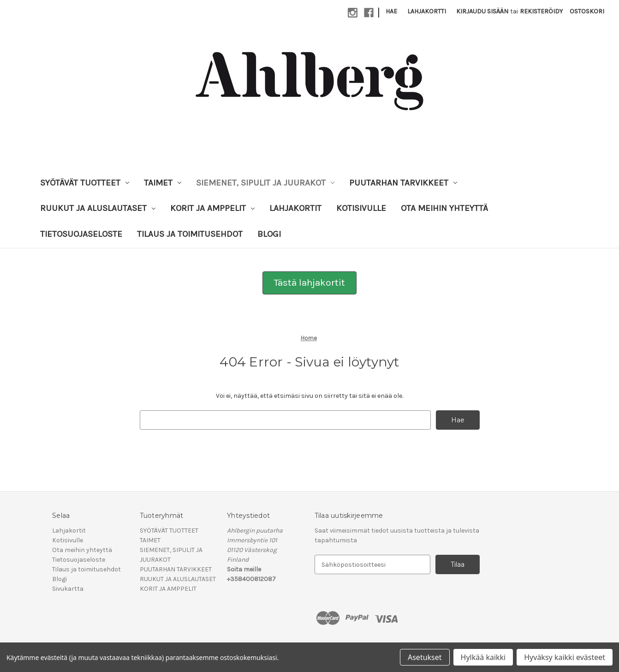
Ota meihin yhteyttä (444, 208)
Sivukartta (68, 589)
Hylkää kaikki (483, 657)
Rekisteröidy (541, 11)
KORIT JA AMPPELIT (212, 208)
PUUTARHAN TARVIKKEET (403, 183)
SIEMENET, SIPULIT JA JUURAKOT (265, 183)
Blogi (269, 234)
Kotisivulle (361, 208)
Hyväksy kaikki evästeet (565, 657)
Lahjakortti (427, 11)
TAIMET (163, 183)
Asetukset (425, 657)
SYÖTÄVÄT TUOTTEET (85, 183)
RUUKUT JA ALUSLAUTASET (98, 208)
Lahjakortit (295, 208)
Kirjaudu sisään (482, 11)
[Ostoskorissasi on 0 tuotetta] (587, 11)
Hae (391, 11)
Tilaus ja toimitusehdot (190, 234)
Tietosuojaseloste (81, 234)
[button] (309, 283)
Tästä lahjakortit (309, 282)
